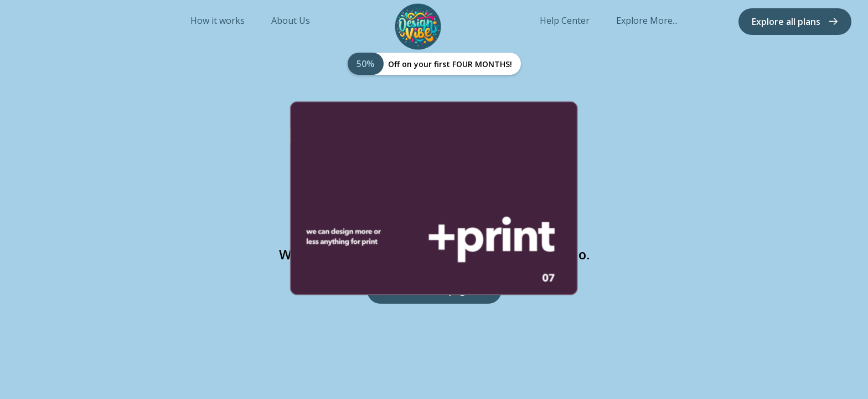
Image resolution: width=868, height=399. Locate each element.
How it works (218, 21)
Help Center (565, 21)
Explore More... (647, 21)
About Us (291, 21)
